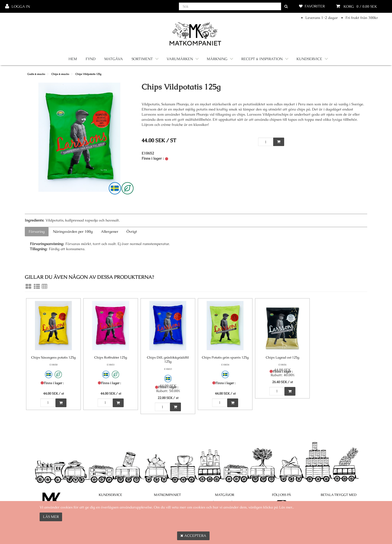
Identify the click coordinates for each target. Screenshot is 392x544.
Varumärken (180, 59)
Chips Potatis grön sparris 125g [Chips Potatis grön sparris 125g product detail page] (225, 357)
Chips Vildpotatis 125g (88, 74)
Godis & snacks (36, 74)
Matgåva (114, 59)
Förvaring (37, 231)
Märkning (217, 59)
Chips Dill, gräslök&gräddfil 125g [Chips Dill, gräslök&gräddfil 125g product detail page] (168, 360)
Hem (73, 59)
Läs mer (51, 517)
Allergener (110, 231)
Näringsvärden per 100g (73, 231)
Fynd (91, 59)
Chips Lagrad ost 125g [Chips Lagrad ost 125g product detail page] (283, 357)
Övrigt (132, 231)
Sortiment (142, 59)
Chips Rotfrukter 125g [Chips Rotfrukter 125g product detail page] (111, 357)
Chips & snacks (60, 74)
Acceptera (193, 536)
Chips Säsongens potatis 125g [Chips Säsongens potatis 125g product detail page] (53, 357)
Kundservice (309, 59)
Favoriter (315, 6)
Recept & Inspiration (262, 59)
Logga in (21, 6)
